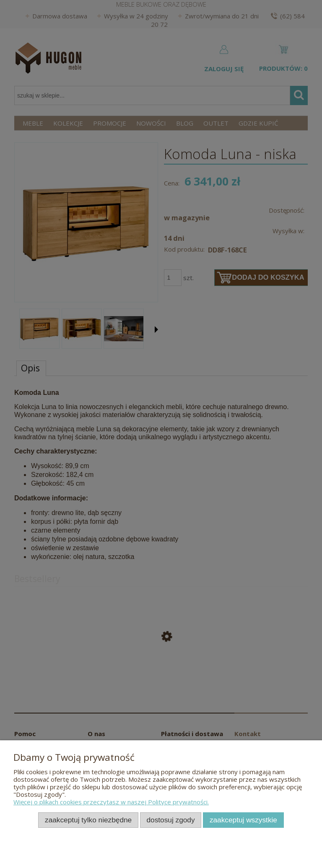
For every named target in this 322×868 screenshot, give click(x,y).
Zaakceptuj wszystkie (243, 820)
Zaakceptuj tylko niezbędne (88, 820)
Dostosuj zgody (171, 820)
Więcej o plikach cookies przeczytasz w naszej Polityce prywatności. (111, 802)
